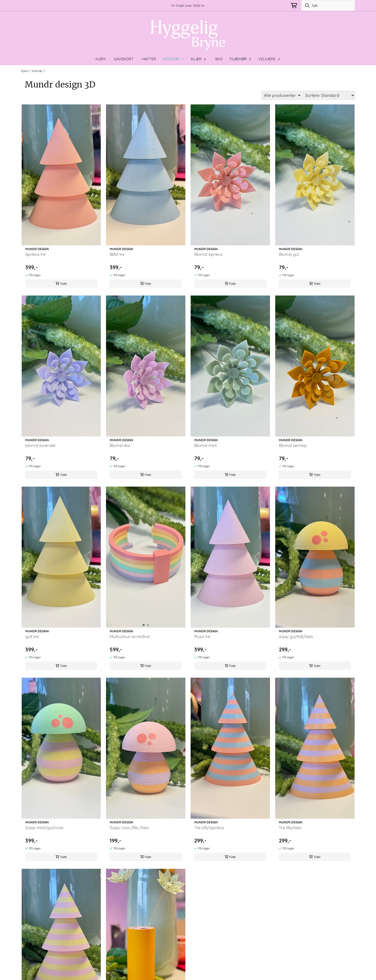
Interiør (38, 71)
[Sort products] (329, 95)
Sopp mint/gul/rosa (44, 828)
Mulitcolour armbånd (130, 636)
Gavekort (124, 59)
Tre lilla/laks (290, 828)
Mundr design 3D (58, 71)
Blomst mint (205, 445)
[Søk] (328, 5)
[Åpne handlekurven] (294, 6)
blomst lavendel (40, 445)
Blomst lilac (120, 445)
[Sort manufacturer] (281, 95)
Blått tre (117, 254)
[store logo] (188, 35)
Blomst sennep (293, 445)
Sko (219, 59)
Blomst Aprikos (208, 254)
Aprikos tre (36, 254)
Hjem (25, 71)
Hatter (149, 59)
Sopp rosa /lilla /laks (129, 828)
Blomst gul (289, 254)
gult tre (32, 636)
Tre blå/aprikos (209, 828)
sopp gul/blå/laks (296, 636)
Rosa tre (202, 636)
